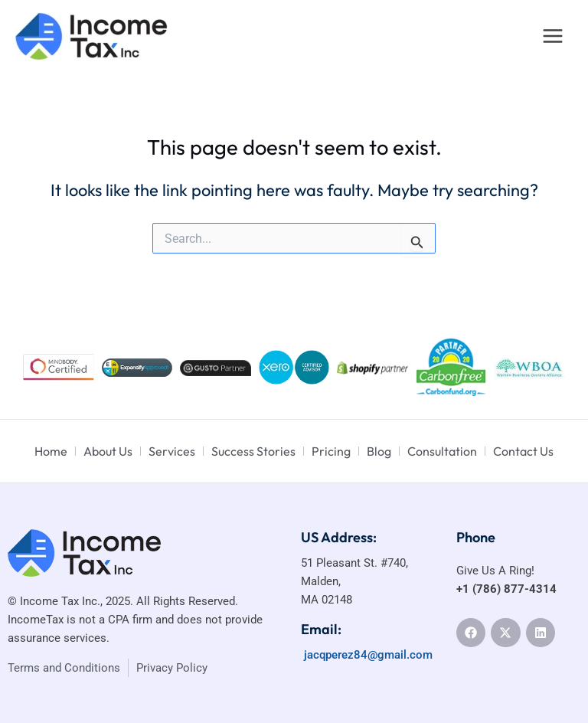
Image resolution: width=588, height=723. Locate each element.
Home (51, 451)
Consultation (442, 451)
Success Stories (253, 451)
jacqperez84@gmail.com (367, 655)
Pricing (331, 451)
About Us (108, 451)
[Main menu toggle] (553, 36)
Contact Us (523, 451)
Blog (379, 451)
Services (172, 451)
